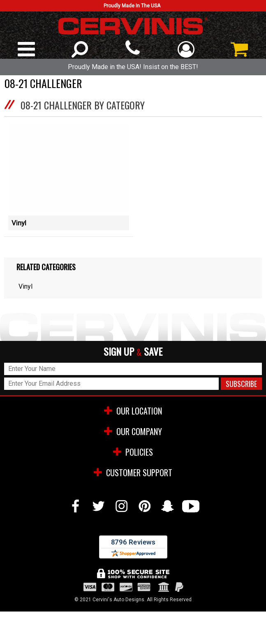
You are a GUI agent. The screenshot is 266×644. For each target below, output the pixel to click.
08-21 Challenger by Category (83, 105)
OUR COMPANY (133, 431)
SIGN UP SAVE (133, 352)
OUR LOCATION (133, 411)
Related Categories (46, 267)
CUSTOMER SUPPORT (133, 473)
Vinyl (19, 223)
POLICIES (133, 452)
